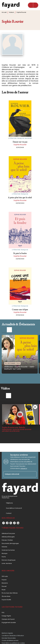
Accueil (4, 12)
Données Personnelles (9, 638)
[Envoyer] (34, 474)
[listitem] (4, 523)
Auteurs (12, 12)
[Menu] (33, 5)
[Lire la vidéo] (20, 414)
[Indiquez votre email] (17, 474)
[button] (20, 354)
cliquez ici (24, 468)
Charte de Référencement (10, 641)
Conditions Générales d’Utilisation (13, 636)
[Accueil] (11, 5)
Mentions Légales (7, 633)
